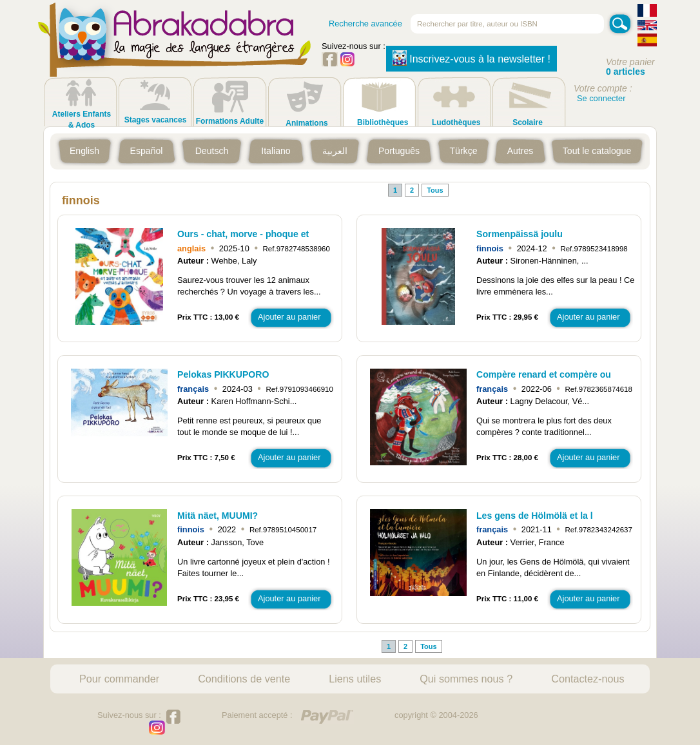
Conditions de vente (244, 679)
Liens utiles (355, 679)
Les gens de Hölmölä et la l (535, 516)
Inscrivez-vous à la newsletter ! (472, 58)
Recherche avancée (365, 24)
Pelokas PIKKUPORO (223, 374)
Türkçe (463, 151)
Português (399, 151)
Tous (435, 190)
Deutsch (212, 151)
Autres (520, 151)
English (84, 151)
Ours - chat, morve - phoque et (243, 234)
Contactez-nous (588, 679)
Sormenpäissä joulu (520, 234)
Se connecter (601, 98)
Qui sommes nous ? (466, 679)
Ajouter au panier (289, 317)
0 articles (626, 72)
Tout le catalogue (597, 151)
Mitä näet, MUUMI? (218, 516)
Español (147, 151)
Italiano (276, 151)
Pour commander (119, 679)
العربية (335, 151)
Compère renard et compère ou (544, 374)
